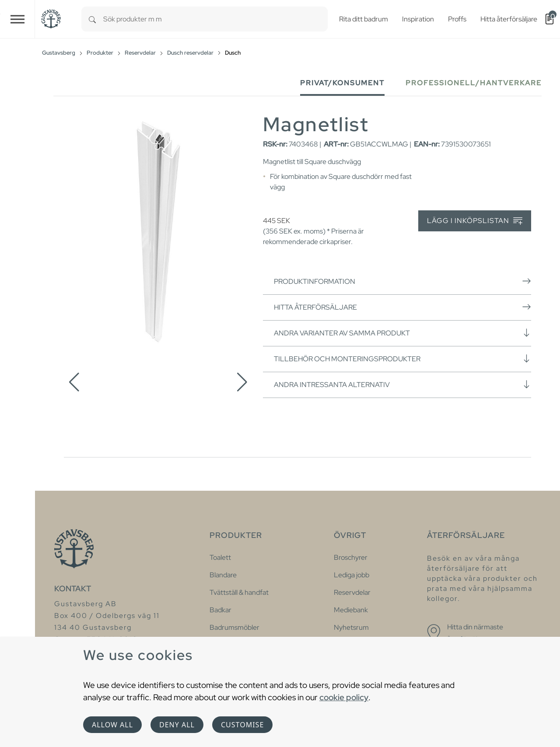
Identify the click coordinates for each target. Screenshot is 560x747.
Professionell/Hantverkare (474, 83)
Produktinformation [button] (402, 281)
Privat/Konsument (342, 83)
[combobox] (215, 19)
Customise (242, 725)
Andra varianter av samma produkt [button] (402, 333)
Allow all (112, 725)
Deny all (177, 725)
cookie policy (344, 697)
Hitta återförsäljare (402, 307)
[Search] (92, 19)
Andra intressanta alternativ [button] (402, 384)
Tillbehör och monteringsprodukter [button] (402, 359)
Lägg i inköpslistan (475, 221)
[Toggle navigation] (17, 19)
